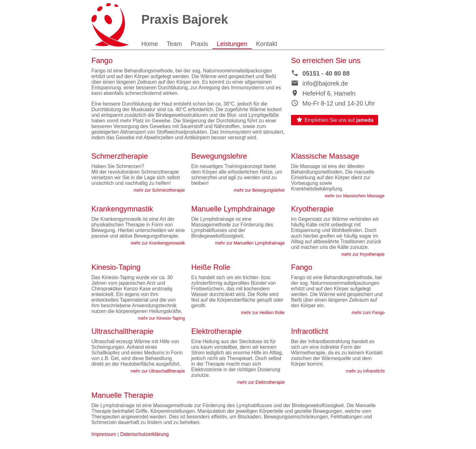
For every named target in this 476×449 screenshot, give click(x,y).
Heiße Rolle (211, 267)
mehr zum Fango (368, 313)
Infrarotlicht (310, 331)
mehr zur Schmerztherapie (159, 190)
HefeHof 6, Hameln (323, 93)
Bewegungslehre (219, 156)
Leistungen (232, 44)
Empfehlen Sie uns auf (335, 120)
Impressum (104, 434)
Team (174, 44)
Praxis (199, 44)
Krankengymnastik (122, 209)
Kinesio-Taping (116, 267)
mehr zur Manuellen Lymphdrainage (250, 243)
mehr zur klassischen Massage (355, 196)
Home (150, 44)
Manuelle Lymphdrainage (233, 209)
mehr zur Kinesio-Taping (161, 318)
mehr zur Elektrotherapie (261, 382)
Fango (302, 267)
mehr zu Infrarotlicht (365, 371)
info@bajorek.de (320, 83)
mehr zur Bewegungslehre (259, 190)
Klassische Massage (325, 156)
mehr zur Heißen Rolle (263, 313)
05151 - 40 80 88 (320, 73)
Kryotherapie (312, 209)
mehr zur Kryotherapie (363, 254)
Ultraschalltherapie (122, 331)
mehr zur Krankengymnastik (158, 243)
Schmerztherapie (120, 156)
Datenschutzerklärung (144, 434)
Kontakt (267, 44)
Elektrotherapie (216, 331)
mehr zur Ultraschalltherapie (158, 371)
